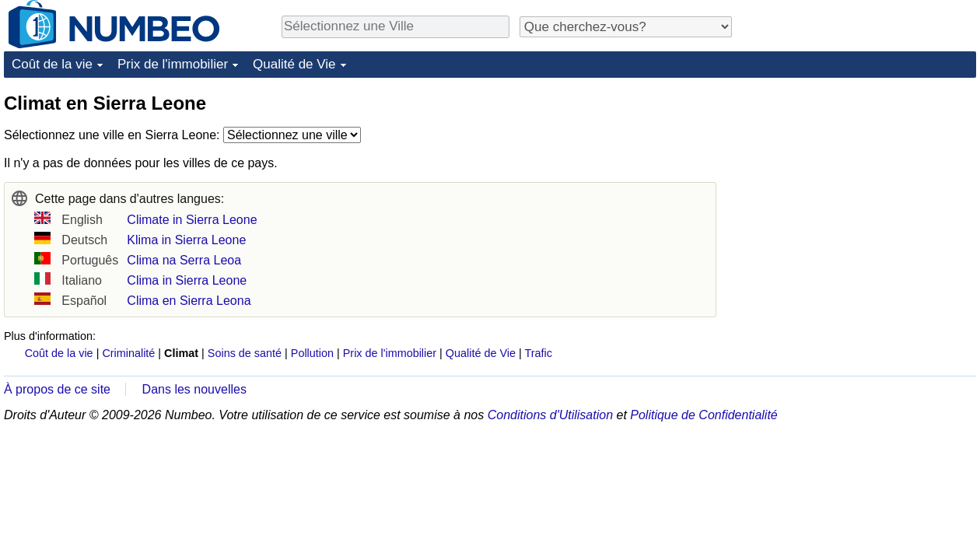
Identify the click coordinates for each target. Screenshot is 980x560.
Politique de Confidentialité (703, 415)
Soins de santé (245, 353)
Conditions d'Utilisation (550, 415)
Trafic (538, 353)
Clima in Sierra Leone (187, 280)
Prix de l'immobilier (173, 64)
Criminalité (128, 353)
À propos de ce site (57, 389)
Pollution (312, 353)
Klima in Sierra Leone (186, 240)
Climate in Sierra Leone (192, 220)
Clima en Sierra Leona (189, 301)
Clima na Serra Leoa (184, 260)
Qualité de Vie (294, 64)
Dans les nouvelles (194, 389)
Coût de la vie (52, 64)
